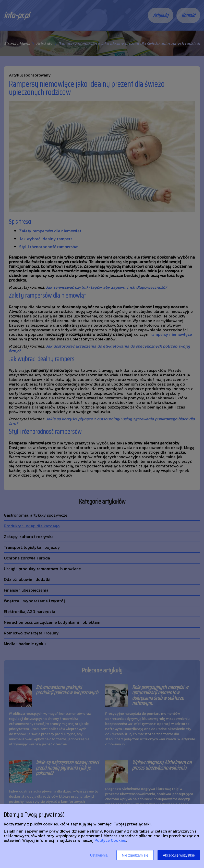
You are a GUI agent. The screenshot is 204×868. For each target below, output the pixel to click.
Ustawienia (99, 855)
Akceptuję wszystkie (179, 855)
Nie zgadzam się (135, 855)
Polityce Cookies (110, 840)
